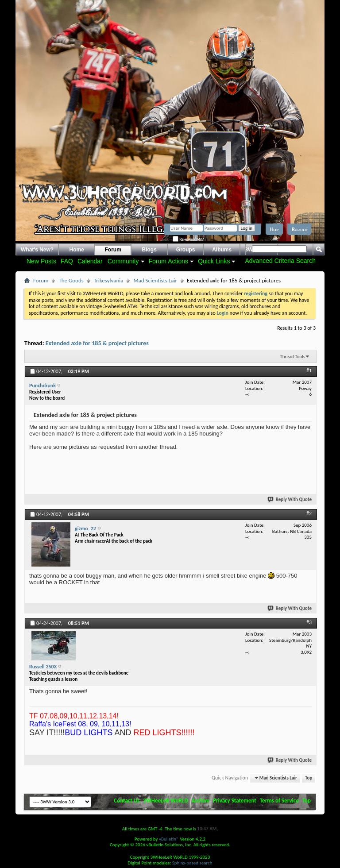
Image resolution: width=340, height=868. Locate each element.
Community (123, 261)
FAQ (67, 261)
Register (299, 229)
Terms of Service (279, 800)
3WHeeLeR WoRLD (165, 800)
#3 (309, 622)
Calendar (90, 261)
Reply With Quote (290, 500)
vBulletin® (169, 839)
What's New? (37, 250)
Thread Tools (292, 357)
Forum (113, 250)
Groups (186, 250)
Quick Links (214, 261)
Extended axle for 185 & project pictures (97, 343)
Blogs (149, 250)
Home (77, 250)
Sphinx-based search (192, 863)
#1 (309, 370)
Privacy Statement (235, 800)
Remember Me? (188, 239)
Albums (222, 250)
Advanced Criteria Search (280, 261)
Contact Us (127, 800)
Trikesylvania (109, 280)
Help (274, 229)
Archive (201, 800)
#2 (309, 513)
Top (309, 778)
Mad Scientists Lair (155, 280)
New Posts (41, 261)
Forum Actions (168, 261)
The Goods (71, 280)
